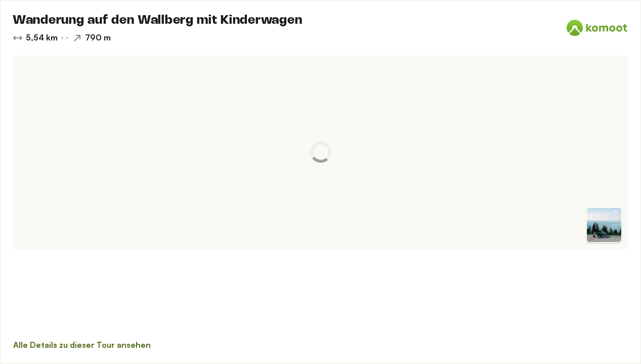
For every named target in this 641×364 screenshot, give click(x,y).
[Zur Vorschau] (604, 225)
